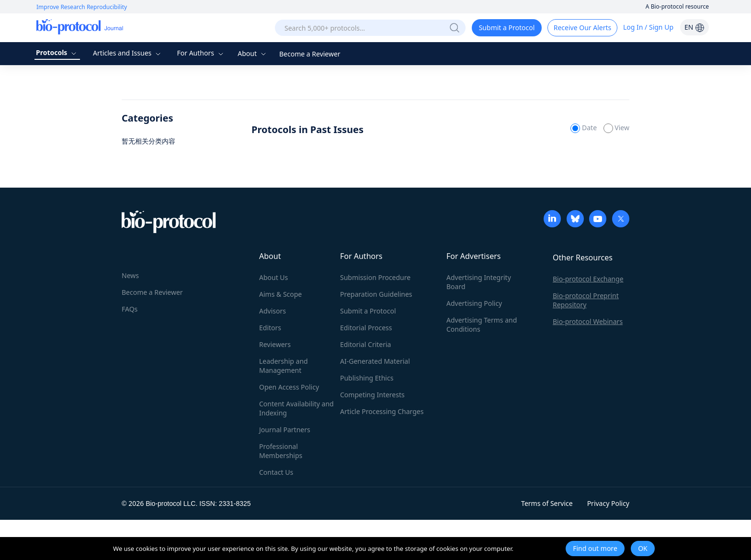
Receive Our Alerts (582, 28)
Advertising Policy (474, 303)
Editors (270, 328)
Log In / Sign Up (648, 27)
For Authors (201, 53)
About (253, 53)
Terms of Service (547, 503)
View (616, 128)
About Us (273, 277)
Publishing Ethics (367, 378)
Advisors (273, 311)
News (130, 275)
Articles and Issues (128, 53)
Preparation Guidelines (376, 294)
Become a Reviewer (310, 54)
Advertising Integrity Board (479, 282)
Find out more (595, 548)
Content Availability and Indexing (296, 408)
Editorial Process (366, 328)
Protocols (57, 52)
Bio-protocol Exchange (588, 279)
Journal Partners (285, 430)
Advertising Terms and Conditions (482, 325)
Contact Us (276, 472)
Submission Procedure (375, 277)
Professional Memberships (281, 451)
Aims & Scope (280, 294)
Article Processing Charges (382, 411)
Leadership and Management (284, 366)
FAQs (130, 309)
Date (584, 128)
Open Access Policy (289, 387)
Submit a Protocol (507, 28)
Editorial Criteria (365, 344)
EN (694, 27)
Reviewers (275, 344)
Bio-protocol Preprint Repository (586, 300)
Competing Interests (372, 395)
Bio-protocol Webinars (588, 321)
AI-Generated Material (375, 361)
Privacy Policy (608, 503)
